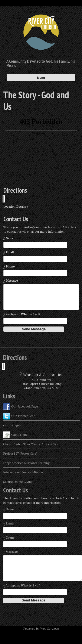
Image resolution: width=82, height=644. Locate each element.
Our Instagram (13, 425)
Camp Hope (15, 435)
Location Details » (16, 207)
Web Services (50, 629)
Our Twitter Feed (19, 416)
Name (9, 238)
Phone (9, 267)
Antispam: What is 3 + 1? (22, 586)
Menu (41, 78)
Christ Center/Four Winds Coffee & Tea (31, 444)
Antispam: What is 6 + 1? (22, 314)
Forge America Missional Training (26, 463)
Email (9, 252)
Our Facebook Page (21, 407)
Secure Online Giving (18, 482)
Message (11, 281)
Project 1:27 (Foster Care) (20, 453)
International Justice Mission (23, 472)
